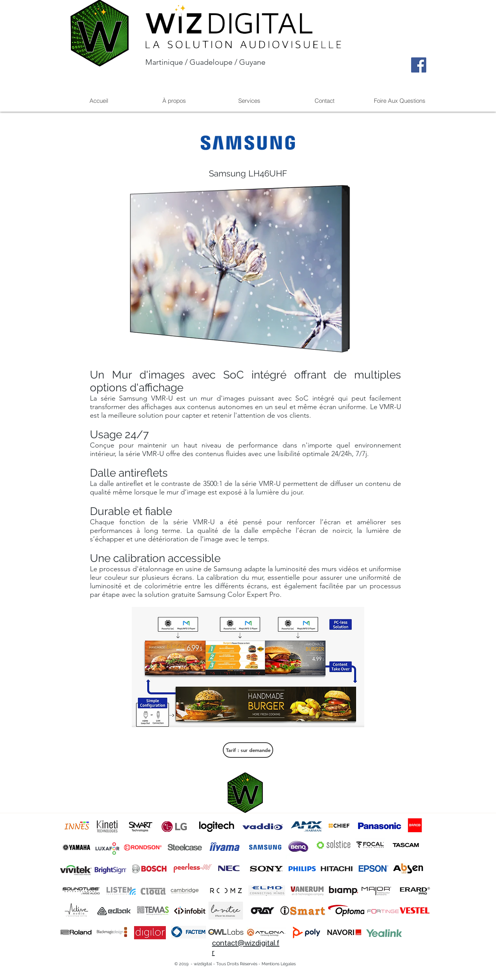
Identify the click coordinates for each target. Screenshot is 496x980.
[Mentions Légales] (278, 964)
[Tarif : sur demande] (248, 750)
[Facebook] (419, 65)
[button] (249, 101)
